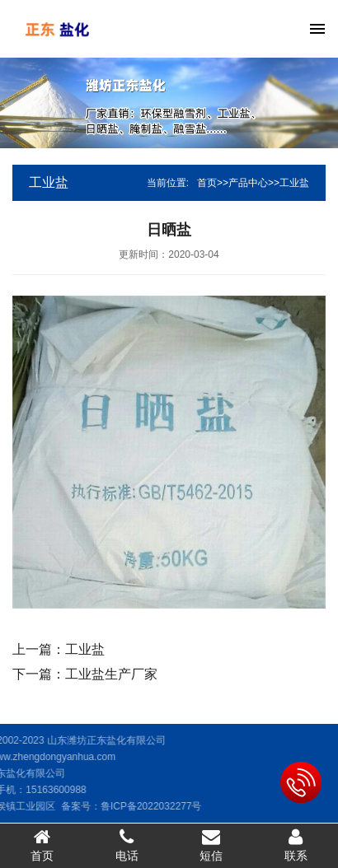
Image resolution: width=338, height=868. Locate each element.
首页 (207, 183)
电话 (127, 845)
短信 (211, 845)
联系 (296, 845)
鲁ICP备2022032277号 (124, 806)
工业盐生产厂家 (111, 674)
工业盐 (294, 183)
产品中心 (248, 183)
